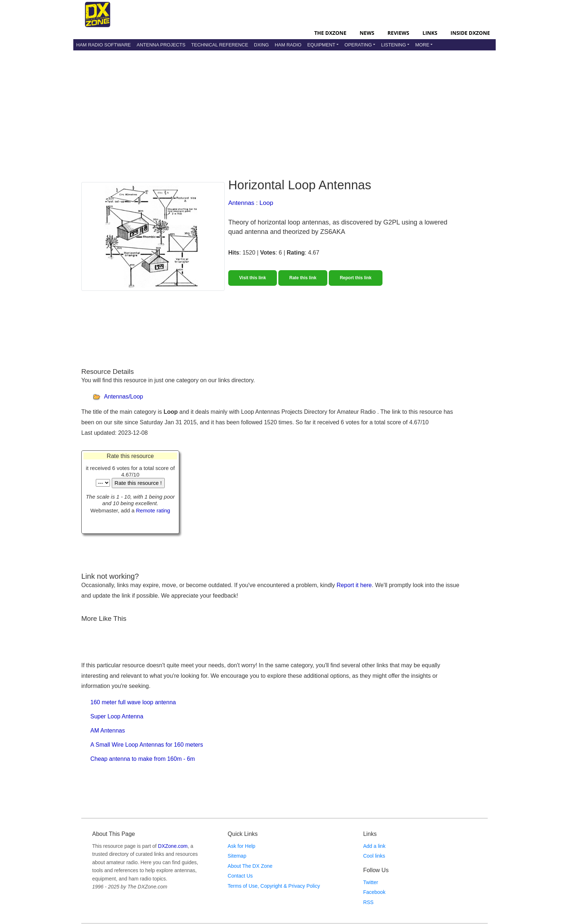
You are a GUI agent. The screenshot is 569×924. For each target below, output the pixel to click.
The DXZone (330, 33)
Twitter (371, 882)
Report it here (354, 585)
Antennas (241, 203)
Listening (394, 45)
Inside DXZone (470, 33)
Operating (358, 45)
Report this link (355, 278)
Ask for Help (241, 846)
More (422, 45)
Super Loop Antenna (117, 716)
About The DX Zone (250, 866)
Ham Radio (288, 45)
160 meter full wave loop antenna (133, 702)
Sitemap (237, 856)
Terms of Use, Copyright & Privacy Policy (274, 886)
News (367, 33)
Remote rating (153, 510)
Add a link (374, 846)
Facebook (374, 892)
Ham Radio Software (103, 45)
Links (430, 33)
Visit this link (253, 278)
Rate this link (303, 278)
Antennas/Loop (124, 397)
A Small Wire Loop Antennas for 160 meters (147, 745)
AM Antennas (108, 731)
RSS (369, 902)
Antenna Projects (161, 45)
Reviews (398, 33)
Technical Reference (220, 45)
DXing (261, 45)
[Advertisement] (284, 108)
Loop (266, 203)
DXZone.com (173, 846)
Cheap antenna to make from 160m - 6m (143, 759)
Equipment (321, 45)
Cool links (374, 856)
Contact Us (240, 876)
